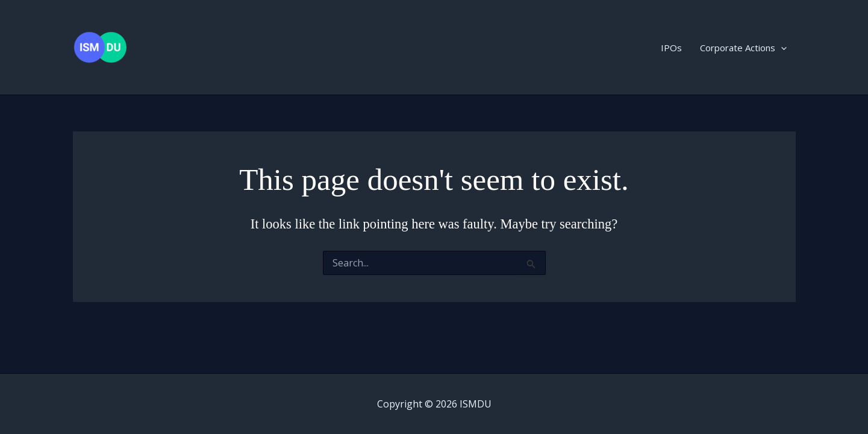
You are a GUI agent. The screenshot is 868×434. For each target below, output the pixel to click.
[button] (781, 48)
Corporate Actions (743, 48)
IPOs (671, 48)
